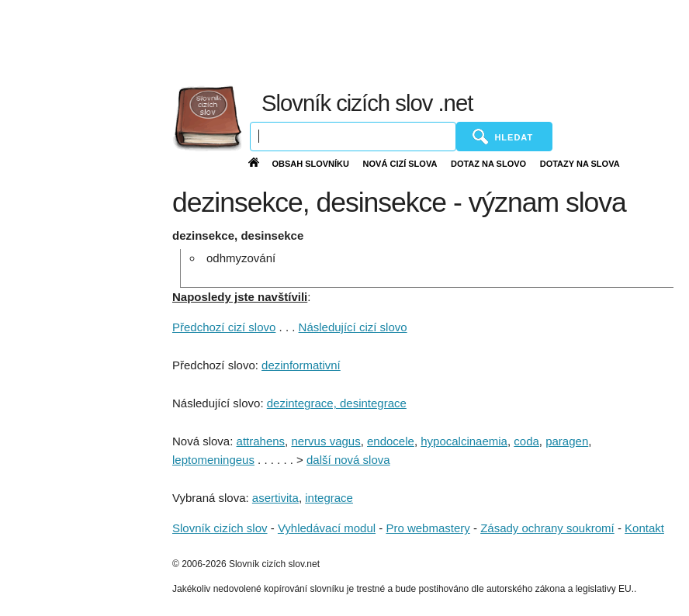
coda (526, 441)
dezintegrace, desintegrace (337, 403)
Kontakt (644, 528)
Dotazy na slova (580, 164)
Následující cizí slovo (353, 327)
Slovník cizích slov (220, 528)
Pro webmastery (428, 528)
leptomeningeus (213, 460)
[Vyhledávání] (353, 137)
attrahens (261, 441)
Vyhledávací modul (327, 528)
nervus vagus (325, 441)
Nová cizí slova (400, 164)
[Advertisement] (351, 39)
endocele (391, 441)
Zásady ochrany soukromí (547, 528)
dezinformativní (301, 365)
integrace (329, 498)
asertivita (275, 498)
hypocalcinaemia (464, 441)
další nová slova (348, 460)
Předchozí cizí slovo (224, 327)
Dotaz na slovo (488, 164)
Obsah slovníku (310, 164)
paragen (567, 441)
